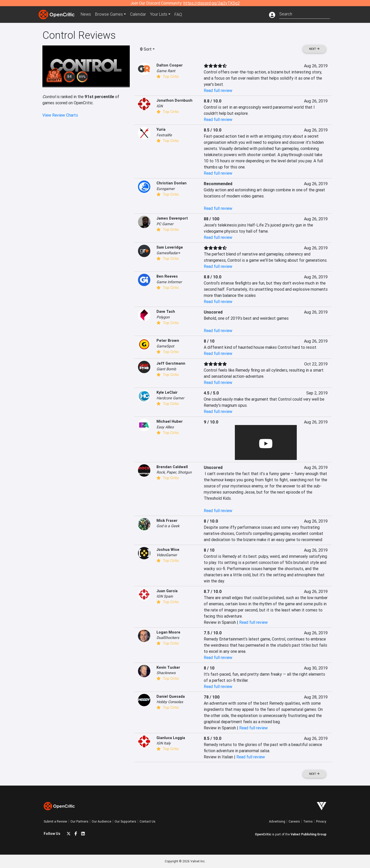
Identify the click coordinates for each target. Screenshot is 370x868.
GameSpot (165, 346)
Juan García (167, 591)
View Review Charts (60, 115)
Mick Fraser (167, 521)
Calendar (138, 14)
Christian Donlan (172, 183)
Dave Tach (166, 312)
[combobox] (305, 13)
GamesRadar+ (168, 253)
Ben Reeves (167, 276)
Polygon (163, 317)
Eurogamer (166, 189)
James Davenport (172, 218)
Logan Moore (168, 632)
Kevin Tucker (168, 667)
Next (314, 49)
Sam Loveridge (170, 247)
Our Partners (79, 821)
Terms (308, 821)
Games (109, 14)
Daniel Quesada (171, 696)
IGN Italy (164, 743)
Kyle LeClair (167, 392)
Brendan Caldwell (172, 467)
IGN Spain (165, 596)
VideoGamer (167, 555)
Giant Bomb (166, 369)
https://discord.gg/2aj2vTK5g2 (212, 3)
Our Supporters (125, 821)
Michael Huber (170, 421)
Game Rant (166, 71)
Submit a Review (55, 821)
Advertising (277, 821)
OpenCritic (263, 834)
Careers (294, 821)
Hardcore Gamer (170, 398)
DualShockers (168, 638)
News (86, 14)
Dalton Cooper (170, 65)
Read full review (218, 90)
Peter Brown (168, 341)
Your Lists (159, 14)
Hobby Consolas (170, 702)
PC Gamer (165, 224)
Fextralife (164, 135)
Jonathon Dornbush (174, 100)
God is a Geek (168, 526)
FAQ (178, 14)
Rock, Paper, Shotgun (174, 472)
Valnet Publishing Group (308, 834)
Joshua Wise (168, 550)
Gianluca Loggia (171, 738)
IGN (160, 106)
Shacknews (166, 673)
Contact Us (147, 821)
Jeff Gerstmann (171, 363)
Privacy (321, 821)
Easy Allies (165, 427)
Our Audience (101, 821)
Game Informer (169, 282)
